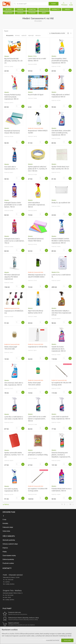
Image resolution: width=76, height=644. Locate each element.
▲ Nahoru (6, 504)
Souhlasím (67, 640)
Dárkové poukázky (8, 559)
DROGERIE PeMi (9, 512)
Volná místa (6, 531)
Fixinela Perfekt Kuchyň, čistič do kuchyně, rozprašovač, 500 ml (13, 97)
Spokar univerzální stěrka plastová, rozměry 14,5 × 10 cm (14, 455)
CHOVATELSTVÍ (44, 9)
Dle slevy (17, 35)
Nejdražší (24, 35)
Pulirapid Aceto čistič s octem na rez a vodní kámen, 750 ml (14, 241)
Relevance (38, 35)
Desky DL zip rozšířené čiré (61, 203)
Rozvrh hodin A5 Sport (36, 95)
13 (70, 504)
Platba (5, 552)
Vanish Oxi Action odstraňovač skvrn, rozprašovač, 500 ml (59, 349)
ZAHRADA (20, 13)
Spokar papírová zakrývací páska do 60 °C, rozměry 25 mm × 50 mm (37, 169)
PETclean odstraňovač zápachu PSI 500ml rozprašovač (12, 277)
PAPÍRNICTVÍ (56, 9)
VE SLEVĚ (9, 9)
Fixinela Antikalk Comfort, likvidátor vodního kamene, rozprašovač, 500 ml (61, 241)
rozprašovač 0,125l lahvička (38, 347)
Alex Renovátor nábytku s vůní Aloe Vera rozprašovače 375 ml (61, 313)
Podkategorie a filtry (57, 33)
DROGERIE (20, 9)
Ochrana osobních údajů (10, 544)
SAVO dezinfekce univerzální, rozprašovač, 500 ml (37, 205)
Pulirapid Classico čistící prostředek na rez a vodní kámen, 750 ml (13, 205)
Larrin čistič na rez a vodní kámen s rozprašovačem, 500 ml (37, 419)
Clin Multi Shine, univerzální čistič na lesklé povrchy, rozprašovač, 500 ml (61, 133)
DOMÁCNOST (9, 13)
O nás (4, 520)
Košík (71, 4)
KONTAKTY (7, 568)
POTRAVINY (32, 13)
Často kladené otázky (9, 556)
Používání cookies (8, 563)
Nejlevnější (31, 35)
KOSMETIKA (32, 9)
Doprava (5, 548)
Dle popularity (10, 35)
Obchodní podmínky (9, 540)
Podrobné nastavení (53, 640)
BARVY (44, 13)
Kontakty (5, 523)
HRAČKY (67, 9)
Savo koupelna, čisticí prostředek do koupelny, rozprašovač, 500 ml (60, 61)
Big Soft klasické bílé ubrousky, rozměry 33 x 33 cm (13, 61)
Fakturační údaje (8, 527)
